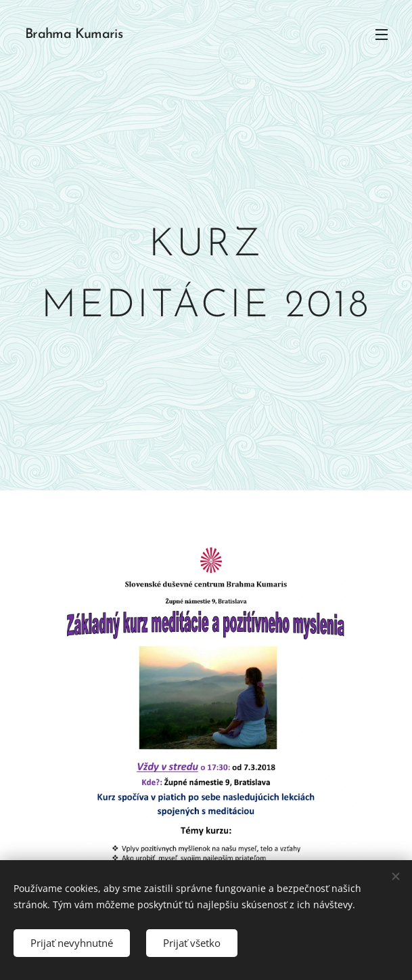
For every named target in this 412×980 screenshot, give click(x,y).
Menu (382, 35)
